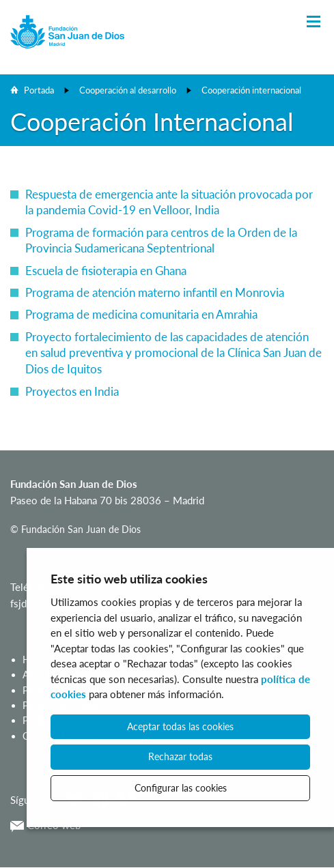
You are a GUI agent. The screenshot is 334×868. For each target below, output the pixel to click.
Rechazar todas (180, 756)
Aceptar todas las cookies (180, 726)
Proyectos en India (72, 391)
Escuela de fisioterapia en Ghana (106, 271)
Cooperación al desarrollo (128, 90)
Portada (39, 90)
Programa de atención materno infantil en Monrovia (155, 292)
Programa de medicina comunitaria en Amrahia (141, 314)
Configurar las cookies (181, 788)
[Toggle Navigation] (314, 22)
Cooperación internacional (251, 90)
